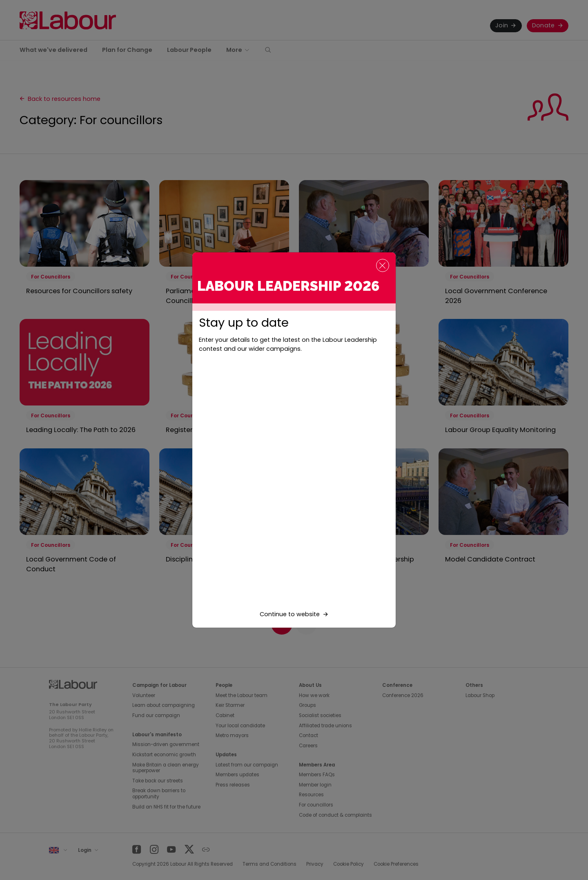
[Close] (383, 265)
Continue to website (290, 614)
